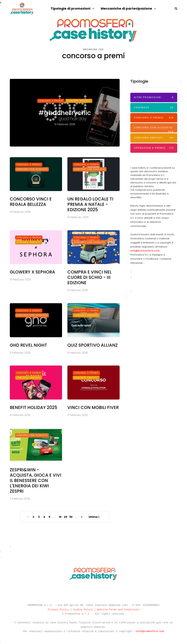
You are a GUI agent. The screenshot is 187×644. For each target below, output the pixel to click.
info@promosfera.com (145, 251)
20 (66, 517)
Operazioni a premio (154, 148)
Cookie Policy (83, 610)
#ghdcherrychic (65, 113)
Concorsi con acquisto (154, 129)
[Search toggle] (175, 8)
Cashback (154, 108)
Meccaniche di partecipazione (126, 8)
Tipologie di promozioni (71, 8)
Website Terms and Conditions (118, 610)
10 (60, 517)
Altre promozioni (154, 97)
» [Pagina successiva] (82, 517)
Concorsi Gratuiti (79, 101)
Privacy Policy (58, 610)
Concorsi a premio (51, 101)
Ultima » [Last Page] (94, 517)
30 (71, 517)
